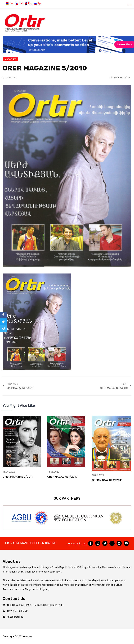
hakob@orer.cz (15, 617)
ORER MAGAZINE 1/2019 (62, 477)
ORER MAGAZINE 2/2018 (107, 480)
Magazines (10, 59)
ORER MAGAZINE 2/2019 (18, 477)
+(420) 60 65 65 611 (18, 611)
